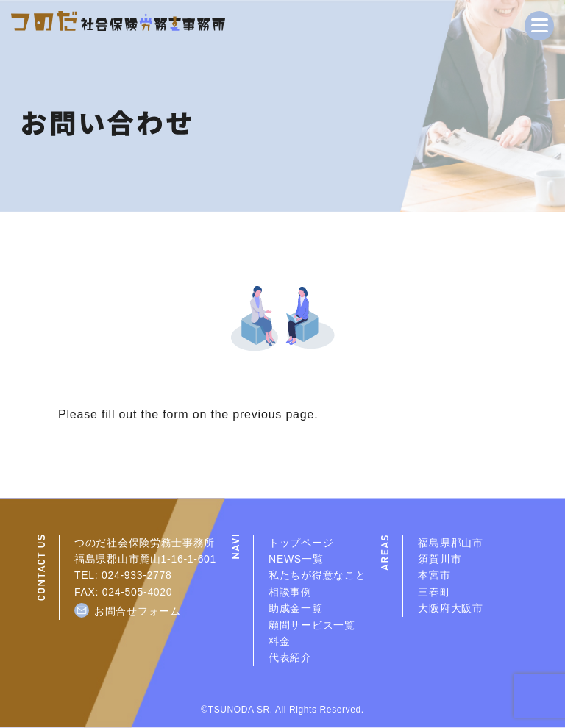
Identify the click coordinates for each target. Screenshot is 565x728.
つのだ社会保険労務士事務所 (145, 543)
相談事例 (290, 592)
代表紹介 (290, 657)
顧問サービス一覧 (312, 625)
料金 (279, 641)
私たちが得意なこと (317, 575)
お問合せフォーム (138, 611)
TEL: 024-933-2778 (123, 575)
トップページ (301, 543)
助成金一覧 (296, 608)
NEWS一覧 (296, 559)
